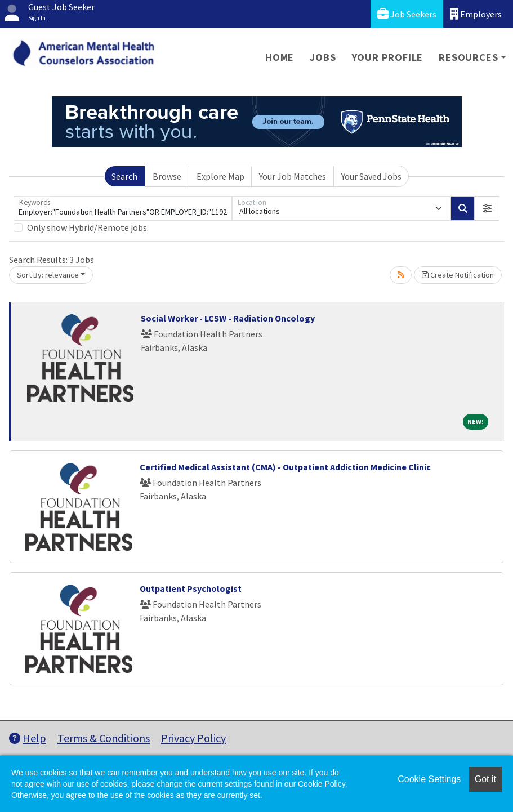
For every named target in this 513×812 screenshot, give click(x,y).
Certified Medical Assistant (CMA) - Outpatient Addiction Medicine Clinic (285, 467)
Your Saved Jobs (371, 176)
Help (28, 738)
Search (124, 176)
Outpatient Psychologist (191, 588)
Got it (485, 779)
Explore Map (220, 176)
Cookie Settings (429, 779)
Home (280, 57)
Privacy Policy (193, 738)
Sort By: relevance (48, 275)
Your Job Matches (293, 176)
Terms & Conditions (104, 738)
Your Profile (388, 57)
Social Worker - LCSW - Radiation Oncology (228, 318)
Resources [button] (468, 57)
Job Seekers (407, 14)
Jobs (323, 57)
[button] (487, 208)
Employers (476, 14)
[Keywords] (123, 208)
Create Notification (458, 275)
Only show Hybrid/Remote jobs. (88, 227)
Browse (167, 176)
